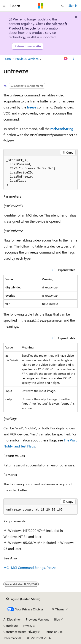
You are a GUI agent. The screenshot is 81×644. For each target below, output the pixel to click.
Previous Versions (27, 59)
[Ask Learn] (66, 59)
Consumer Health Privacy (20, 632)
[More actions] (74, 59)
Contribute (11, 626)
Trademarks (11, 638)
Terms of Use (54, 632)
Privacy (28, 626)
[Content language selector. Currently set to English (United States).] (23, 599)
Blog (57, 619)
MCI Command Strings (28, 567)
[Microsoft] (41, 6)
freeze (32, 107)
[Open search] (62, 6)
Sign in (73, 5)
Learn (7, 59)
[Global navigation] (4, 6)
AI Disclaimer (12, 619)
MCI (6, 567)
